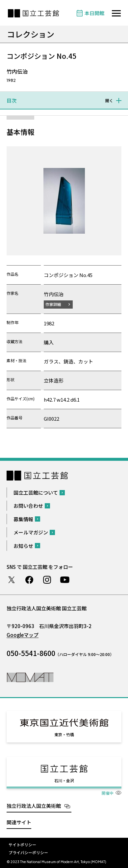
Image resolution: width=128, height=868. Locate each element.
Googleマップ (23, 635)
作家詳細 (53, 304)
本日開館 (94, 13)
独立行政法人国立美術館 (34, 806)
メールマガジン (31, 532)
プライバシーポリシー (28, 852)
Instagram (47, 580)
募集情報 (23, 519)
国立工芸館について (36, 493)
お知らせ (23, 546)
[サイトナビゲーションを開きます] (116, 13)
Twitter (12, 580)
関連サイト (19, 822)
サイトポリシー (22, 845)
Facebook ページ (29, 580)
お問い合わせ (28, 506)
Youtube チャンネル (65, 580)
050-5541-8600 (31, 653)
